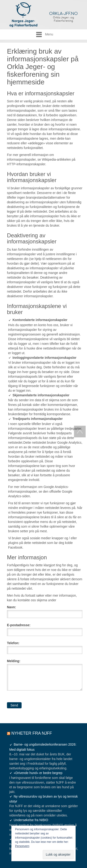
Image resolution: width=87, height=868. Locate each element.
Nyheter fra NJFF (32, 733)
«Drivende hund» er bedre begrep (38, 773)
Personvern (22, 846)
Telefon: (13, 643)
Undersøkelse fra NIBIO (31, 820)
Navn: (11, 607)
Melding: (14, 661)
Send (14, 705)
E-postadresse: (19, 625)
